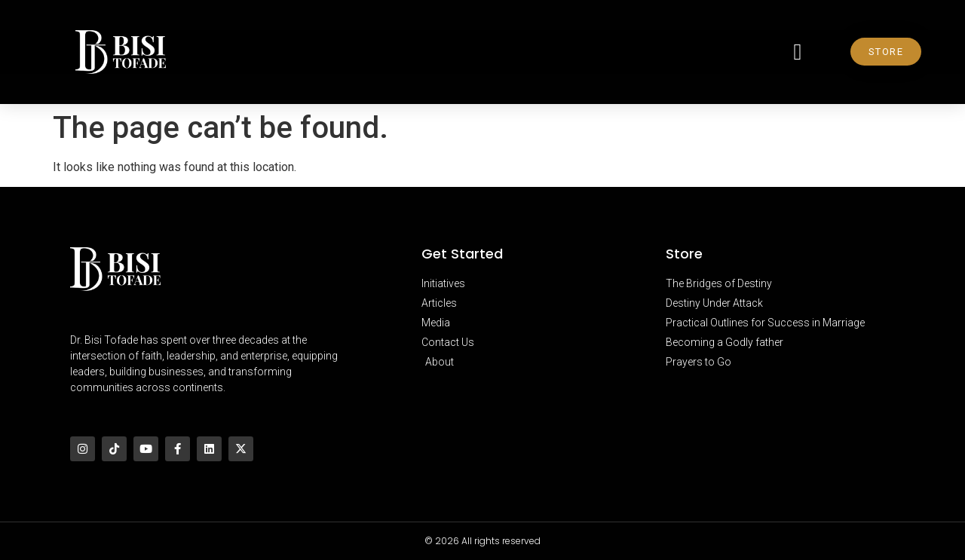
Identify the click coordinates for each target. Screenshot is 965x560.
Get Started (462, 254)
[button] (798, 52)
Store (684, 254)
